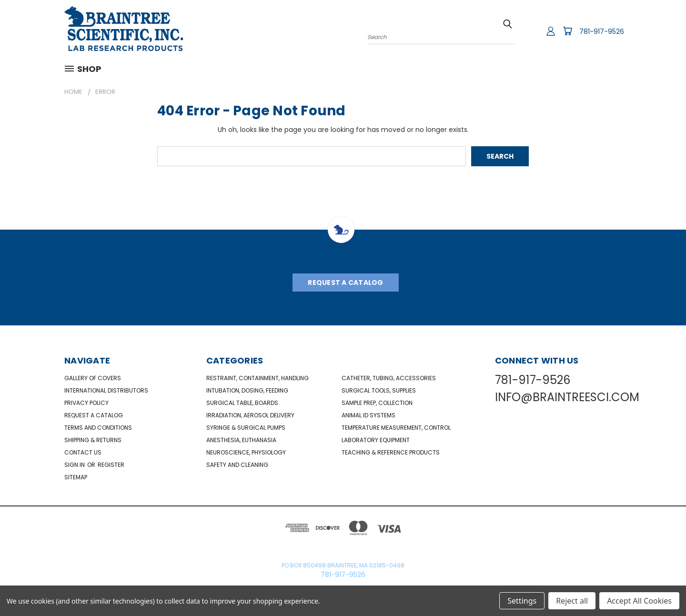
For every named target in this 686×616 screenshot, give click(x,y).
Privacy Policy (86, 403)
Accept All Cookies (639, 601)
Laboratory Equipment (376, 440)
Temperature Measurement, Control (396, 428)
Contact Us (83, 452)
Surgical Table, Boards (242, 403)
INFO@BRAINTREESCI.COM (567, 397)
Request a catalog (94, 415)
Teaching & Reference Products (391, 452)
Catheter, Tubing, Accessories (389, 378)
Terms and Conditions (98, 428)
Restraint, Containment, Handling (257, 378)
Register (111, 465)
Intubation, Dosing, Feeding (247, 390)
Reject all (572, 601)
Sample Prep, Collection (377, 403)
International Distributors (106, 390)
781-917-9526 (602, 31)
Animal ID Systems (368, 415)
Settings (522, 601)
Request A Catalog (345, 283)
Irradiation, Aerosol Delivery (250, 415)
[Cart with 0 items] (567, 31)
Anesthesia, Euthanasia (241, 440)
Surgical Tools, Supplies (379, 390)
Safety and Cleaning (237, 465)
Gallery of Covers (93, 378)
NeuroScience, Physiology (246, 452)
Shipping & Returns (93, 440)
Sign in (75, 465)
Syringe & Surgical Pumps (246, 428)
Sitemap (76, 477)
